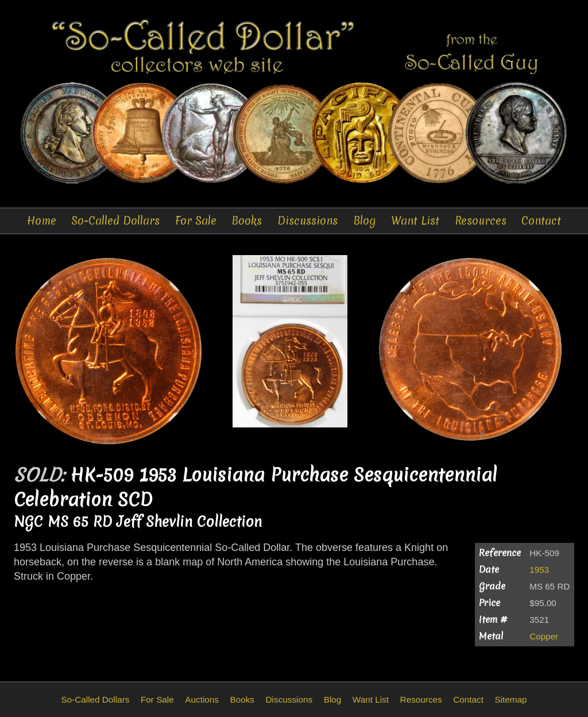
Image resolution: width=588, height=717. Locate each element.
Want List (415, 221)
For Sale (196, 221)
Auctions (202, 699)
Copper (544, 636)
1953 (539, 570)
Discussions (307, 221)
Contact (541, 221)
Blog (365, 221)
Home (42, 221)
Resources (481, 221)
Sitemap (510, 699)
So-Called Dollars (115, 221)
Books (247, 221)
